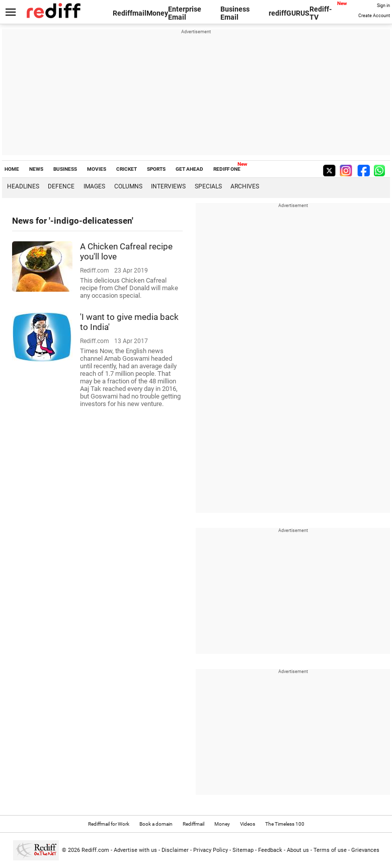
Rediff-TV (321, 13)
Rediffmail (130, 13)
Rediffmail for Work (109, 824)
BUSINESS (65, 169)
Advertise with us (135, 850)
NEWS (36, 169)
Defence (61, 186)
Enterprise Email (185, 13)
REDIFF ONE (227, 169)
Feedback (270, 850)
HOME (12, 169)
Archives (245, 186)
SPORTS (156, 169)
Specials (208, 186)
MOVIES (97, 169)
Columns (128, 186)
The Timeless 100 (285, 824)
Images (94, 186)
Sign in (383, 6)
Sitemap (243, 850)
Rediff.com (95, 850)
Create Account (374, 16)
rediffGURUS (289, 13)
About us (298, 850)
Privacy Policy (211, 850)
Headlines (23, 186)
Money (157, 13)
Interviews (168, 186)
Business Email (235, 13)
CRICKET (127, 169)
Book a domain (156, 824)
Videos (248, 824)
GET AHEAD (189, 169)
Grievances (365, 850)
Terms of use (330, 850)
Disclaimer (175, 850)
